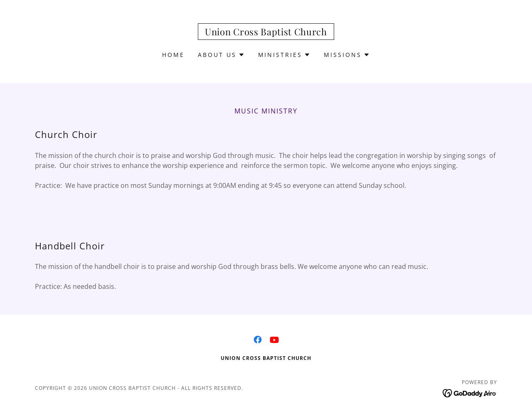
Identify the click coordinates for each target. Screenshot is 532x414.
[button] (221, 55)
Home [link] (173, 55)
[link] (266, 33)
